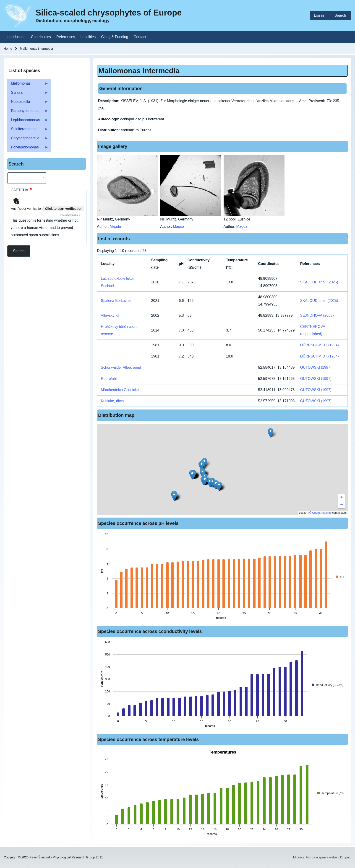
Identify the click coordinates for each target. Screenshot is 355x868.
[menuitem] (321, 16)
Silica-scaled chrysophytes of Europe (109, 13)
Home (8, 49)
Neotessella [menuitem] (28, 103)
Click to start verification (64, 209)
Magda (115, 227)
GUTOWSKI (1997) (316, 367)
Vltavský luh (111, 315)
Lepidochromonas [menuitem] (28, 121)
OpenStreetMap (322, 513)
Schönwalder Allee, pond (121, 367)
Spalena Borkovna (116, 301)
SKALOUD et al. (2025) (319, 282)
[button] (270, 433)
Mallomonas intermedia (139, 71)
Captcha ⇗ (70, 215)
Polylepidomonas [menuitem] (28, 149)
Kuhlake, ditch (112, 401)
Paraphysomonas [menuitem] (28, 112)
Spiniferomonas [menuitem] (28, 130)
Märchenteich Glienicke (120, 390)
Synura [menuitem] (28, 94)
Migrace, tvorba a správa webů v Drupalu (322, 857)
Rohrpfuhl (109, 379)
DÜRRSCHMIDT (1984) (319, 345)
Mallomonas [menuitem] (28, 85)
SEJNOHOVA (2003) (317, 315)
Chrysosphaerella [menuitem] (28, 139)
